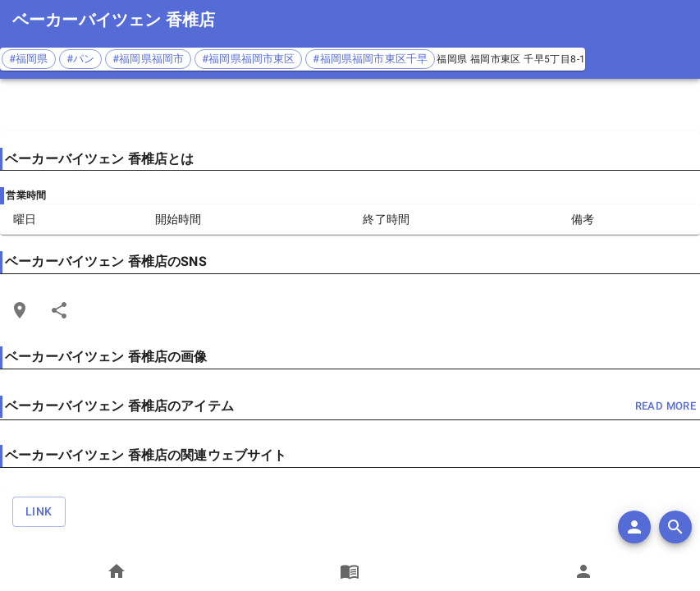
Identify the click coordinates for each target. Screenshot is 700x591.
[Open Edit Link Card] (20, 310)
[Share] (59, 310)
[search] (675, 527)
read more (666, 407)
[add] (634, 527)
